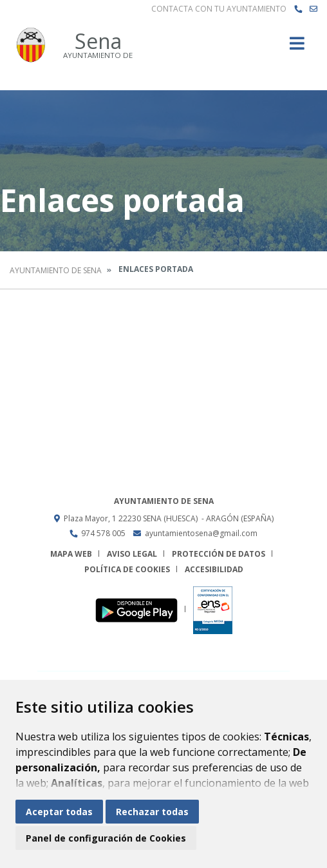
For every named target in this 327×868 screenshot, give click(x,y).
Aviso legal (132, 554)
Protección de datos (219, 554)
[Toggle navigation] (297, 47)
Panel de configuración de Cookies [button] (106, 838)
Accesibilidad (214, 569)
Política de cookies (127, 569)
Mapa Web (71, 554)
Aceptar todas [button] (59, 812)
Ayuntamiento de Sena (56, 270)
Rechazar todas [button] (152, 812)
